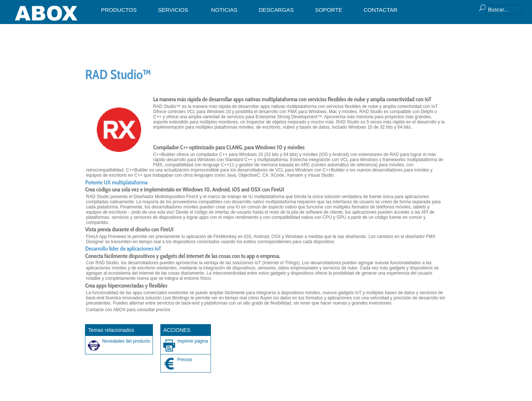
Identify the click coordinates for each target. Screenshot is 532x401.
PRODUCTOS (119, 10)
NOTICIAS (224, 10)
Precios (185, 360)
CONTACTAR (381, 10)
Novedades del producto (126, 341)
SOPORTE (329, 10)
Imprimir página (193, 341)
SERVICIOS (173, 10)
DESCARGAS (276, 10)
